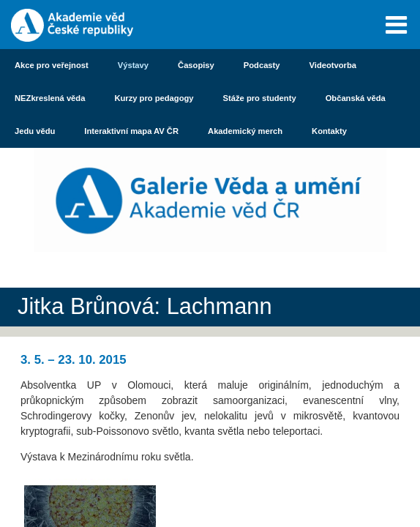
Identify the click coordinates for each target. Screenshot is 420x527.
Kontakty (329, 131)
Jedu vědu (35, 131)
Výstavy (133, 65)
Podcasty (262, 65)
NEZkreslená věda (50, 98)
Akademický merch (245, 131)
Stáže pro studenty (260, 98)
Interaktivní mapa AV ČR (131, 131)
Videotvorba (333, 65)
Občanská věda (356, 98)
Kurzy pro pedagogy (154, 98)
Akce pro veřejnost (52, 65)
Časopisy (196, 65)
